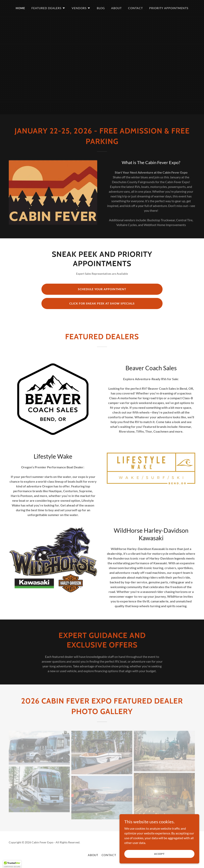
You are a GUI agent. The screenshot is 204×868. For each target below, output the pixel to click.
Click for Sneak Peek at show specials (102, 303)
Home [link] (20, 8)
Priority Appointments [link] (169, 8)
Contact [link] (135, 8)
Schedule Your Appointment (102, 289)
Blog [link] (101, 8)
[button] (48, 8)
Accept (159, 854)
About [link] (116, 8)
